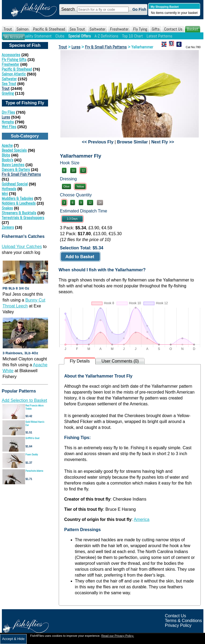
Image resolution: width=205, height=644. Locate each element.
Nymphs (8, 122)
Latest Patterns (159, 36)
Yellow (80, 187)
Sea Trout (77, 29)
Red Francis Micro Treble (35, 407)
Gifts (156, 29)
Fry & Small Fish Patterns (21, 174)
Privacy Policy (178, 625)
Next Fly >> (163, 142)
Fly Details (80, 361)
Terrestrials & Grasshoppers (23, 218)
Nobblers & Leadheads (19, 203)
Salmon (23, 29)
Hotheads (9, 189)
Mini (5, 194)
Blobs (6, 155)
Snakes (7, 208)
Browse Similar (132, 142)
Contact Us (173, 29)
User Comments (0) (120, 361)
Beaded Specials (14, 150)
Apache (7, 145)
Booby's (8, 160)
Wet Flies (9, 127)
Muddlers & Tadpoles (18, 198)
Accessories (11, 55)
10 (73, 171)
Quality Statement (37, 36)
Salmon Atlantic (14, 74)
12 (83, 171)
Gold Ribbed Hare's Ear (35, 423)
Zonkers (8, 227)
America (142, 519)
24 (100, 203)
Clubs (60, 36)
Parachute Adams (34, 471)
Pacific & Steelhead (49, 29)
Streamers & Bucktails (19, 213)
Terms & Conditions (184, 621)
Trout (8, 29)
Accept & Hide (13, 639)
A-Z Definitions (106, 36)
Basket (193, 29)
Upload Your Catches (22, 247)
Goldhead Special (15, 184)
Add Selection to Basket (25, 400)
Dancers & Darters (16, 169)
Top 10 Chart (132, 36)
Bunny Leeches (13, 165)
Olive (67, 187)
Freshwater (119, 29)
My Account (14, 37)
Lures (6, 117)
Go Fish (139, 9)
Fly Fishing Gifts (14, 60)
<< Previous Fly (98, 142)
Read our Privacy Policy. (118, 636)
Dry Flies (9, 112)
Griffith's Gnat (33, 438)
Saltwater (97, 29)
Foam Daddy (32, 454)
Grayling (8, 93)
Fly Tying (140, 29)
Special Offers (79, 36)
